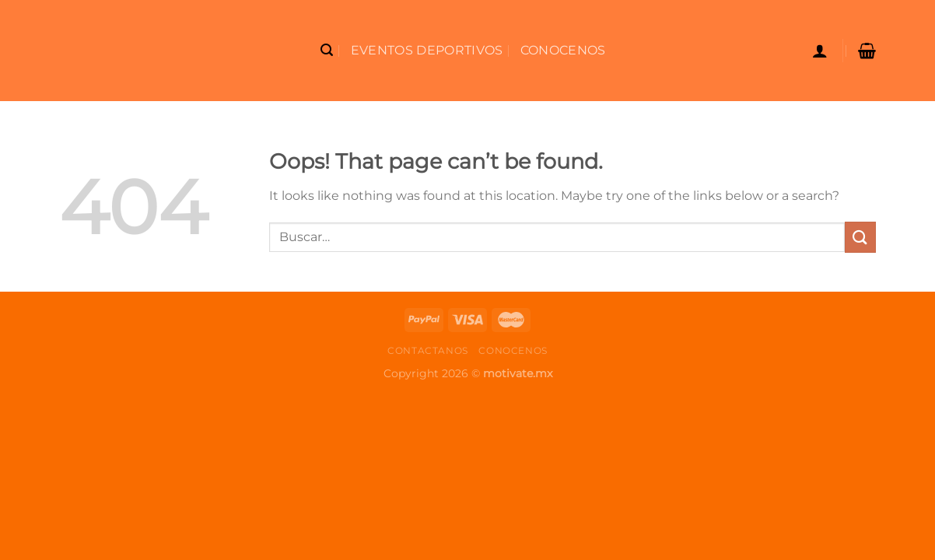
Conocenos (563, 50)
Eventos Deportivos (427, 50)
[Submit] (860, 237)
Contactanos (428, 350)
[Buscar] (327, 50)
